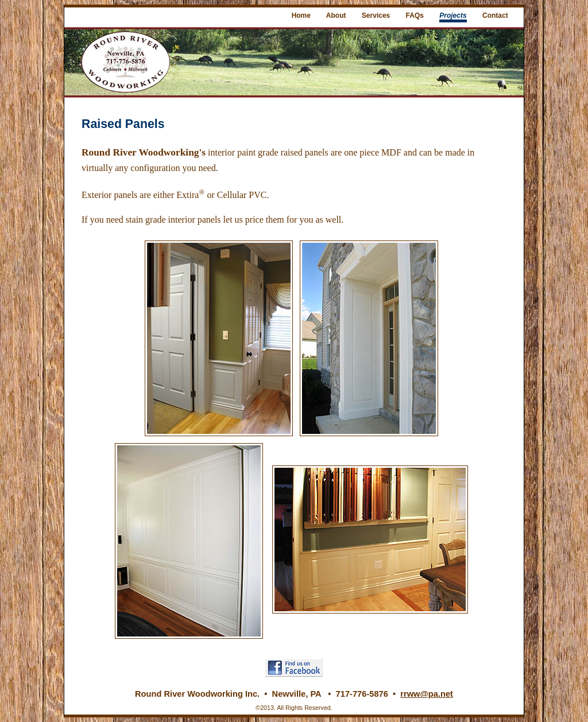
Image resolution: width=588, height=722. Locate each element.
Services (376, 15)
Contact (495, 15)
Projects (453, 15)
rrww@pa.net (427, 694)
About (336, 15)
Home (301, 15)
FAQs (415, 15)
